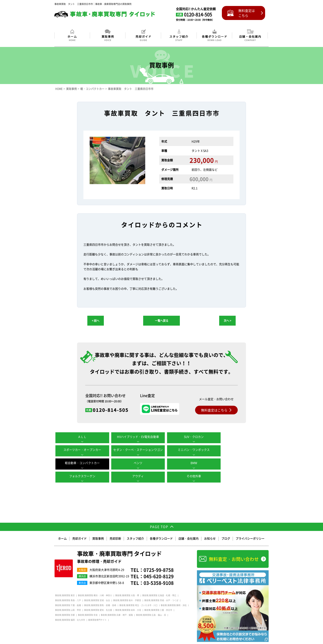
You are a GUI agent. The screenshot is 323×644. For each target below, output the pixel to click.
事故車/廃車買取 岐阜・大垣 (128, 602)
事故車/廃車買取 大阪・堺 (127, 587)
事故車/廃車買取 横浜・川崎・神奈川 (95, 587)
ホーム (63, 530)
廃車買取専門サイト (97, 612)
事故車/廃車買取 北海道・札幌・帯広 (159, 587)
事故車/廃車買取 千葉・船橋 (68, 597)
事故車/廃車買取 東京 (65, 587)
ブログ (226, 530)
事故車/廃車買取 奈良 (88, 607)
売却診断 (116, 530)
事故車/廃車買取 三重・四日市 (158, 602)
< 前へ (96, 321)
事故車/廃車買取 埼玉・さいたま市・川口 (138, 597)
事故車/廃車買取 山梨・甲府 (68, 602)
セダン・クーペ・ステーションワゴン (81, 450)
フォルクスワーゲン (135, 463)
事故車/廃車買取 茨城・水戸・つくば (161, 592)
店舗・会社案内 (188, 530)
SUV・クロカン (188, 437)
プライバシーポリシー (250, 530)
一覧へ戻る (162, 321)
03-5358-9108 (159, 575)
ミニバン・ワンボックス (135, 450)
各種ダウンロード (161, 530)
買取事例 (98, 530)
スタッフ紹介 (136, 530)
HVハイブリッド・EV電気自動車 (135, 437)
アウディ (188, 463)
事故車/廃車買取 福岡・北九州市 (70, 612)
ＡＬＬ (81, 437)
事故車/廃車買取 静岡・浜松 (174, 597)
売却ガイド (80, 530)
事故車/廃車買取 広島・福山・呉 (151, 607)
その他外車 (242, 463)
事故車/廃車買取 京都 (65, 607)
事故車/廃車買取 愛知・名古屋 (98, 602)
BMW (81, 463)
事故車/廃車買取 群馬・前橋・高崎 (100, 597)
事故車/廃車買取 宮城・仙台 (97, 592)
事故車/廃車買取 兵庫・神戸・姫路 (117, 607)
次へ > (227, 321)
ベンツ (242, 450)
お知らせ (210, 530)
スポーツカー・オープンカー (242, 437)
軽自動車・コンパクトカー (188, 450)
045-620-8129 (159, 568)
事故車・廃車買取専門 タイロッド (121, 549)
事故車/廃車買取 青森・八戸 (68, 592)
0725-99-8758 (159, 562)
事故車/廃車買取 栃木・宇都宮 (127, 592)
